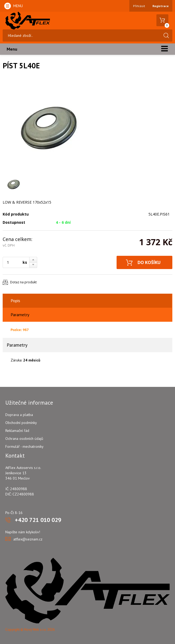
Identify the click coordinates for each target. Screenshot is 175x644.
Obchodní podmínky (21, 423)
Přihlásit (139, 6)
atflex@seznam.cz (28, 539)
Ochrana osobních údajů (24, 439)
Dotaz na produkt (23, 282)
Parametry (20, 315)
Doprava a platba (19, 415)
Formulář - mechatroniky (24, 446)
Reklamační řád (17, 431)
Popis (15, 301)
